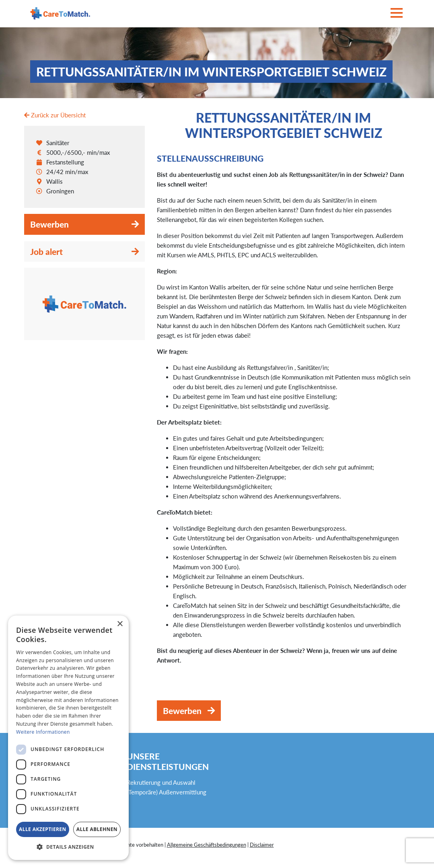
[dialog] (68, 738)
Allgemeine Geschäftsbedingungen (207, 845)
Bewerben (49, 224)
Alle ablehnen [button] (97, 829)
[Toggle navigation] (397, 13)
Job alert (46, 251)
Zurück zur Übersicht (55, 115)
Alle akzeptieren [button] (43, 829)
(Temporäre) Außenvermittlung (167, 792)
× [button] (120, 624)
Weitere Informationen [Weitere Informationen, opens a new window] (43, 732)
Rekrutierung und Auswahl (161, 782)
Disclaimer (262, 845)
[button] (68, 847)
